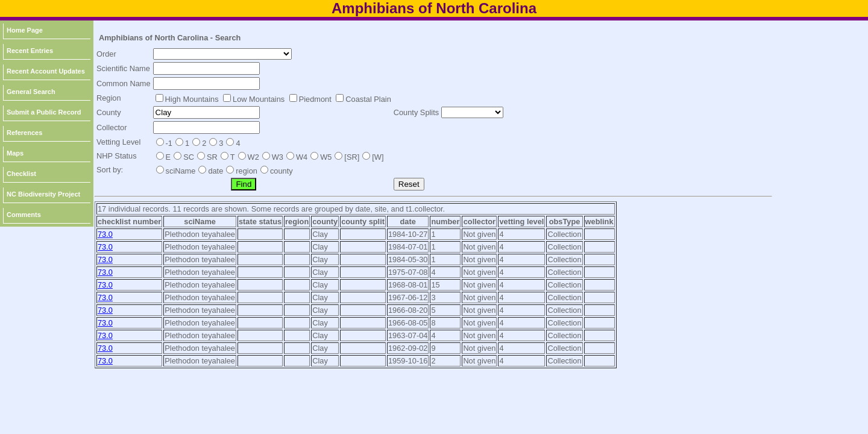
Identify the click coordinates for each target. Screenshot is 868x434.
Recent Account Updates (46, 71)
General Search (31, 92)
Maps (15, 153)
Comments (24, 215)
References (24, 133)
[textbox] (206, 68)
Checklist (21, 174)
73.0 (105, 234)
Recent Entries (30, 51)
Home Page (25, 30)
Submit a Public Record (44, 112)
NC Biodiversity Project (43, 194)
